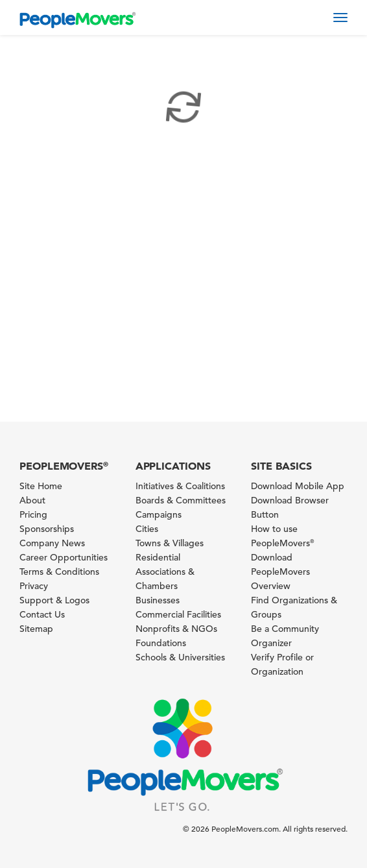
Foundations (161, 643)
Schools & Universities (180, 657)
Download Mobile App (298, 486)
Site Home (41, 486)
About (32, 500)
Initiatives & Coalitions (180, 486)
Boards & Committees (181, 500)
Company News (52, 543)
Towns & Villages (170, 543)
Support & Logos (54, 600)
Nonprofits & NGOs (176, 629)
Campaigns (159, 514)
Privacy (34, 586)
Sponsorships (47, 529)
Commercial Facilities (178, 614)
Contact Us (42, 614)
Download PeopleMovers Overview (280, 572)
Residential (158, 557)
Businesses (158, 600)
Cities (147, 529)
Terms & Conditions (59, 572)
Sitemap (36, 629)
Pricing (33, 514)
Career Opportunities (64, 557)
